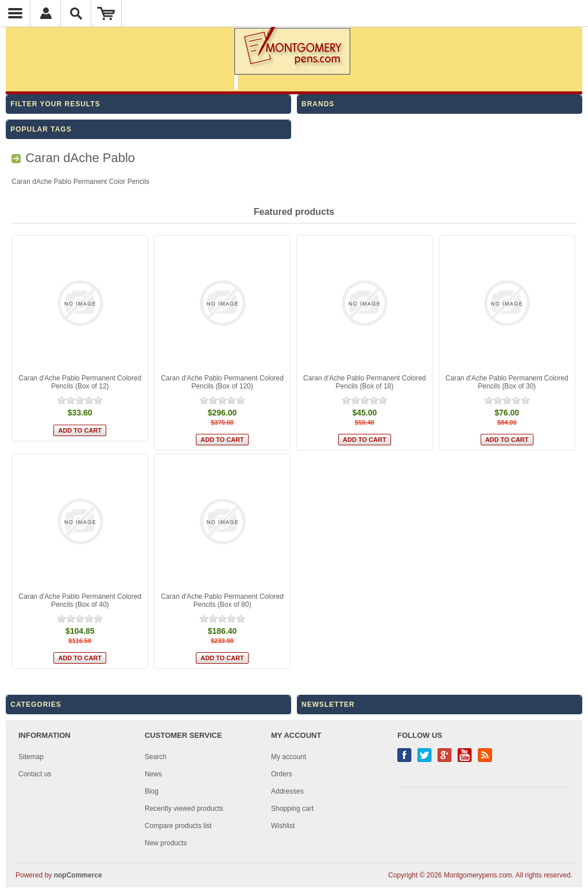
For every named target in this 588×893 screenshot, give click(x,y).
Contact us (35, 774)
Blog (152, 791)
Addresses (287, 791)
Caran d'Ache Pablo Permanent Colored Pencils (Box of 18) (365, 382)
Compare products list (178, 826)
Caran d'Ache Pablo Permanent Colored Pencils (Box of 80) (222, 601)
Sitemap (31, 757)
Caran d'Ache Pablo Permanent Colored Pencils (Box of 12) (80, 382)
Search (156, 757)
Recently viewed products (184, 809)
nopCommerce (78, 875)
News (153, 774)
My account (289, 757)
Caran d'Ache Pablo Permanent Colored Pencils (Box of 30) (507, 382)
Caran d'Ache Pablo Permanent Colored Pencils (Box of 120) (222, 382)
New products (166, 843)
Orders (282, 774)
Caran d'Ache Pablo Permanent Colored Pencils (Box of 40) (80, 601)
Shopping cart (292, 809)
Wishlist (283, 826)
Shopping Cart (107, 13)
